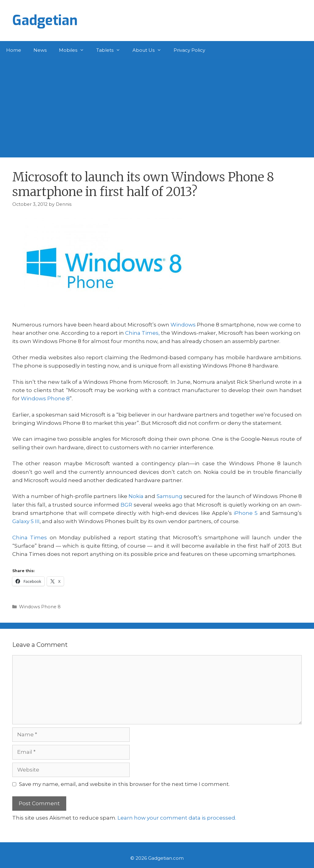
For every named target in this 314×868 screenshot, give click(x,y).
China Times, (142, 333)
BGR (126, 505)
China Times (30, 538)
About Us (150, 50)
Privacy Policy (189, 50)
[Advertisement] (157, 105)
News (40, 50)
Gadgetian (45, 21)
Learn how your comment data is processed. (177, 818)
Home (14, 50)
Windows (183, 325)
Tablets (111, 50)
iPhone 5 (246, 513)
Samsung (170, 496)
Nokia (136, 496)
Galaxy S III (26, 521)
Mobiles (75, 50)
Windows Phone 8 (45, 398)
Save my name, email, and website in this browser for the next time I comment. (124, 784)
